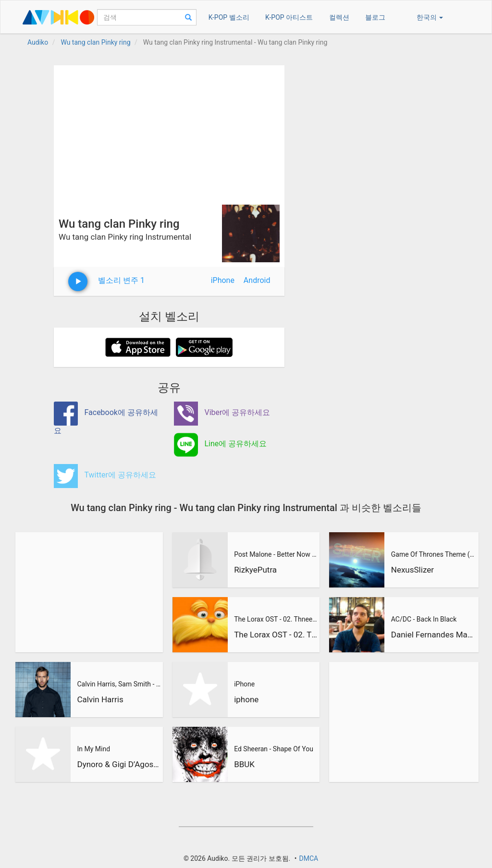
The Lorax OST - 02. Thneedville (276, 619)
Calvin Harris (100, 699)
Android (257, 280)
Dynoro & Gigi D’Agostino (119, 764)
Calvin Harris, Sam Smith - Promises (119, 684)
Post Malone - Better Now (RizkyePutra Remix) (276, 554)
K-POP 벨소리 (229, 17)
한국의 (430, 17)
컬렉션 (339, 17)
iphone (246, 699)
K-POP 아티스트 (289, 17)
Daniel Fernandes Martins (433, 635)
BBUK (244, 764)
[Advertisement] (169, 133)
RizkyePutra (255, 570)
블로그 (375, 17)
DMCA (308, 858)
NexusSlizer (412, 570)
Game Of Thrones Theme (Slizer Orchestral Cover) (433, 554)
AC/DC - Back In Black (424, 619)
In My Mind (93, 749)
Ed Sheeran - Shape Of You (274, 749)
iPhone (223, 280)
